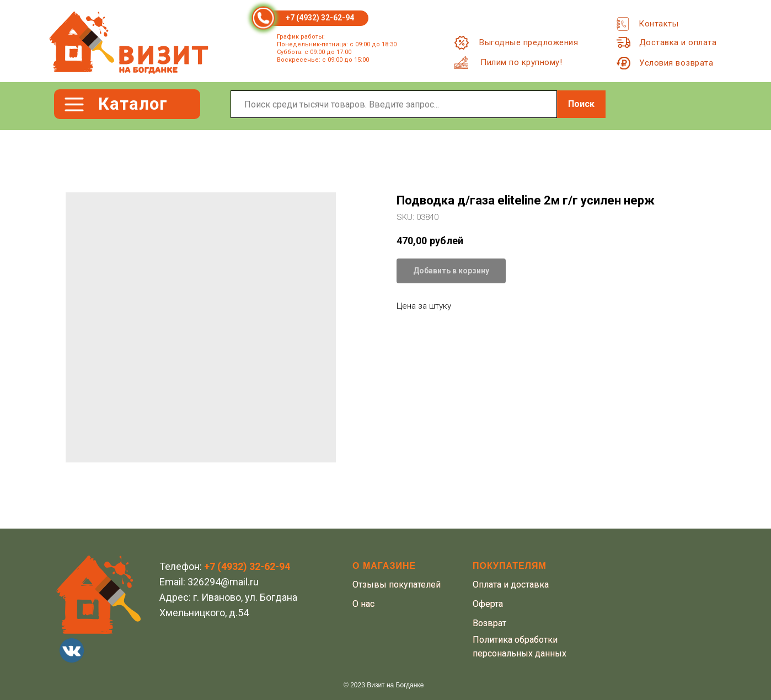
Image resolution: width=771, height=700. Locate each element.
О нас (363, 604)
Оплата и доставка (511, 585)
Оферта (488, 604)
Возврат (489, 623)
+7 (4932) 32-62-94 (320, 18)
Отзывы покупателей (397, 585)
